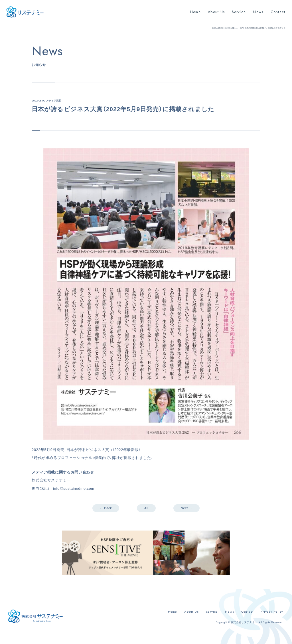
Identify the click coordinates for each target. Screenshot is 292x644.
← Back (106, 508)
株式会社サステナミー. (244, 622)
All (146, 508)
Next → (186, 508)
